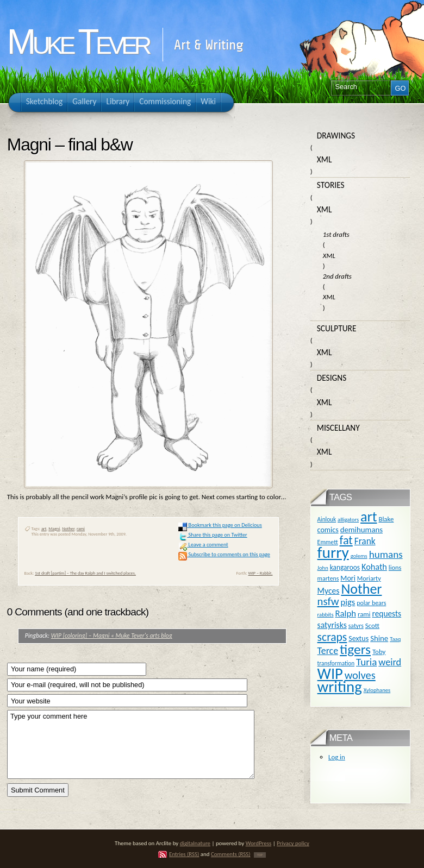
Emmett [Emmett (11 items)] (328, 542)
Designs (332, 378)
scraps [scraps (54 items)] (332, 637)
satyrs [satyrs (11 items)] (356, 626)
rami (81, 529)
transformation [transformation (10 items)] (336, 663)
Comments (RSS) (231, 854)
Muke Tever (78, 42)
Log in (337, 757)
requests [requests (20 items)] (386, 614)
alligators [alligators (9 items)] (348, 520)
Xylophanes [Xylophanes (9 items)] (377, 690)
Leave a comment (203, 545)
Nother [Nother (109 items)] (361, 589)
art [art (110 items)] (369, 517)
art (44, 529)
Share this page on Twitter (213, 535)
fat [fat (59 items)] (346, 540)
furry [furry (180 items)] (333, 552)
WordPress (259, 843)
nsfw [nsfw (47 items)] (328, 601)
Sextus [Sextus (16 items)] (358, 639)
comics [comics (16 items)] (328, 530)
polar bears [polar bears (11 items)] (371, 603)
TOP (260, 855)
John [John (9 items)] (323, 568)
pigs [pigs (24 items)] (348, 602)
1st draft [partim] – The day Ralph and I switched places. (85, 573)
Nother (68, 529)
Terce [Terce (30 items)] (328, 651)
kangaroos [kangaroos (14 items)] (345, 567)
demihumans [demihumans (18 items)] (361, 530)
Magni (54, 529)
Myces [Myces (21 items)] (329, 591)
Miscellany (338, 428)
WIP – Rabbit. (260, 573)
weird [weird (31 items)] (390, 662)
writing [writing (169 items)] (340, 687)
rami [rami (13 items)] (364, 614)
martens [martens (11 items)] (328, 578)
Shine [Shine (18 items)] (379, 638)
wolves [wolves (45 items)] (360, 675)
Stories (331, 185)
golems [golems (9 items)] (359, 556)
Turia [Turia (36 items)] (366, 662)
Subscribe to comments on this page (224, 554)
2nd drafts (337, 276)
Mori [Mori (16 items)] (348, 578)
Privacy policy (293, 843)
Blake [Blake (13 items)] (386, 519)
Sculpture (337, 328)
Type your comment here (131, 744)
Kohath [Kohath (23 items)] (374, 567)
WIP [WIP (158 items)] (330, 674)
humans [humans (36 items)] (386, 554)
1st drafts (336, 234)
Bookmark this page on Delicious (220, 525)
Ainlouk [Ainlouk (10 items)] (327, 519)
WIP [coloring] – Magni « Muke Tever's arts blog (112, 636)
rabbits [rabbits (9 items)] (326, 615)
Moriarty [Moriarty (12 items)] (369, 578)
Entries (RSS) (184, 854)
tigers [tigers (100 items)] (355, 649)
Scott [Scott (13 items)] (372, 625)
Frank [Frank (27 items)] (365, 541)
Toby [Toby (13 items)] (379, 652)
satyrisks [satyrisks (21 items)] (332, 625)
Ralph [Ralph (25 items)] (345, 613)
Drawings (336, 136)
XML (325, 159)
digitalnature (195, 843)
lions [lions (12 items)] (395, 567)
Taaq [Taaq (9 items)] (395, 639)
